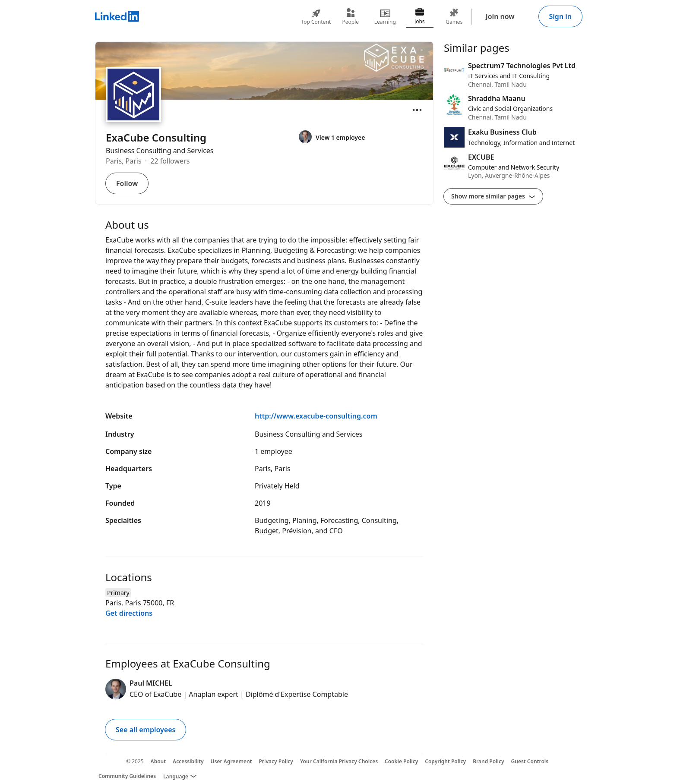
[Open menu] (417, 110)
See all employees (146, 730)
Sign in (560, 16)
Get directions (129, 613)
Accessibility (188, 761)
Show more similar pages (493, 196)
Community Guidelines (127, 776)
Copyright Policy (445, 761)
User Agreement (231, 761)
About (158, 761)
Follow (127, 183)
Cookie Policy (401, 761)
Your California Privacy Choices (339, 761)
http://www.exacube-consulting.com (316, 416)
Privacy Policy (276, 761)
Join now (500, 16)
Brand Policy (488, 761)
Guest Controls (530, 761)
